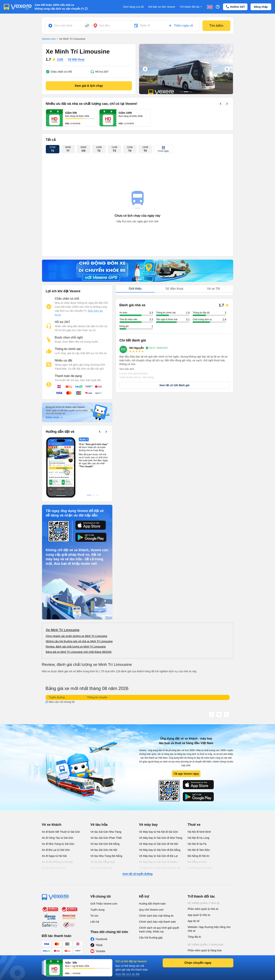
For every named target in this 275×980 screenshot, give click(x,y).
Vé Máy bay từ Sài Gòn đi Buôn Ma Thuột (160, 870)
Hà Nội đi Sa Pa (197, 844)
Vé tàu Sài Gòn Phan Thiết (106, 838)
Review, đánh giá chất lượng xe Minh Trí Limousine (76, 647)
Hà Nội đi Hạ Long (199, 838)
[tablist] (174, 289)
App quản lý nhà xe (199, 915)
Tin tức (95, 916)
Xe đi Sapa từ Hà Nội (54, 856)
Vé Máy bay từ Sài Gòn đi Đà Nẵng (160, 850)
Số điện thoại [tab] (174, 289)
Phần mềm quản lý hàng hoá (205, 950)
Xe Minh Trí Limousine (63, 630)
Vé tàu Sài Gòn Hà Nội (104, 850)
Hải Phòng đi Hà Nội (200, 868)
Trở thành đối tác (191, 7)
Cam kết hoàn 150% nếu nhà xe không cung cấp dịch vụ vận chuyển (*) (59, 7)
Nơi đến (105, 26)
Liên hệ (95, 922)
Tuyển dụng (98, 910)
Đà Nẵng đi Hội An (199, 856)
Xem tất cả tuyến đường (137, 874)
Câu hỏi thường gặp (151, 938)
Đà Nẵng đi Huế (197, 862)
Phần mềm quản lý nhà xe (203, 909)
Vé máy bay (148, 825)
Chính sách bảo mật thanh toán (158, 922)
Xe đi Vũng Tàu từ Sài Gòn (58, 838)
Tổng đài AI (194, 937)
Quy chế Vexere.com (151, 910)
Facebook (101, 939)
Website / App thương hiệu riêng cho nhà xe (209, 929)
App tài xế (194, 921)
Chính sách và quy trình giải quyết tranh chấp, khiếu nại (159, 930)
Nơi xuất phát (63, 26)
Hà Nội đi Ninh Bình (199, 832)
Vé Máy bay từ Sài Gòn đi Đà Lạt (158, 856)
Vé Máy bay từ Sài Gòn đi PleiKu (158, 862)
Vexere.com (49, 39)
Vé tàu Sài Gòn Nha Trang (106, 832)
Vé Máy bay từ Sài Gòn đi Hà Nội (159, 844)
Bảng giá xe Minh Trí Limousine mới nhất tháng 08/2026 (79, 652)
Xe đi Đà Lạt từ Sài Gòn (56, 850)
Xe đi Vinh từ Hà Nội (54, 868)
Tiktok (99, 945)
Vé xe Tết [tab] (214, 289)
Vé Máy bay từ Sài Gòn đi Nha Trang (161, 838)
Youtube (101, 951)
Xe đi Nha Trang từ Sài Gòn (58, 844)
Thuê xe (194, 825)
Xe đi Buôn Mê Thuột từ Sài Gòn (61, 832)
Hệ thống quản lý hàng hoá (206, 945)
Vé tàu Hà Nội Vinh (102, 868)
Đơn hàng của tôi (134, 7)
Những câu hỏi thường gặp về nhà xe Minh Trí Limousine (79, 641)
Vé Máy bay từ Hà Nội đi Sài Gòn (159, 832)
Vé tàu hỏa (99, 825)
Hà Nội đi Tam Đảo (199, 850)
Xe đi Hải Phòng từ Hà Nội (57, 862)
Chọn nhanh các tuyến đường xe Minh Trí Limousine (77, 636)
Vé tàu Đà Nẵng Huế (103, 862)
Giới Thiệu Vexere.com (104, 904)
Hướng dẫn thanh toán (152, 904)
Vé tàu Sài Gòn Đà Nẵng (105, 844)
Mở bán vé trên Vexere (162, 7)
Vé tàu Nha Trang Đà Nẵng (106, 856)
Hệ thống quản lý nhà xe (204, 903)
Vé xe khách (52, 825)
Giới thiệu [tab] (135, 289)
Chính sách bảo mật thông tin (156, 916)
